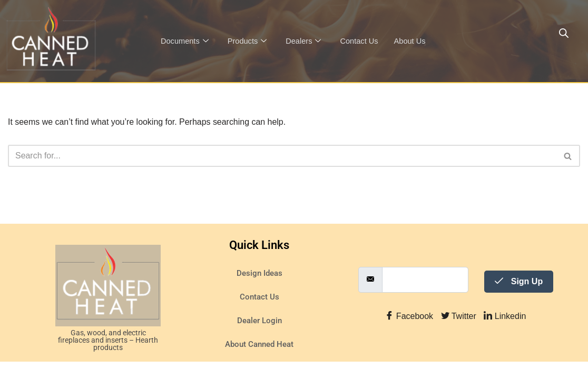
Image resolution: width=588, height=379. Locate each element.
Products (249, 41)
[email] (425, 297)
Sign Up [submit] (519, 298)
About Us (414, 41)
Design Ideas (259, 291)
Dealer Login (259, 338)
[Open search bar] (564, 33)
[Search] (282, 156)
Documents (185, 41)
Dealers (306, 41)
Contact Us (362, 41)
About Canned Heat (259, 362)
